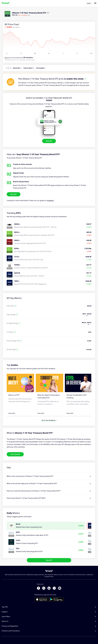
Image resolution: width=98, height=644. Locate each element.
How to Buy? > (29, 68)
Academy (50, 200)
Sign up (7, 58)
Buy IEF (49, 141)
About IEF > (17, 68)
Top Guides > (41, 68)
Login (89, 3)
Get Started (15, 454)
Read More (12, 413)
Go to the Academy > (49, 420)
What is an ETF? (14, 395)
